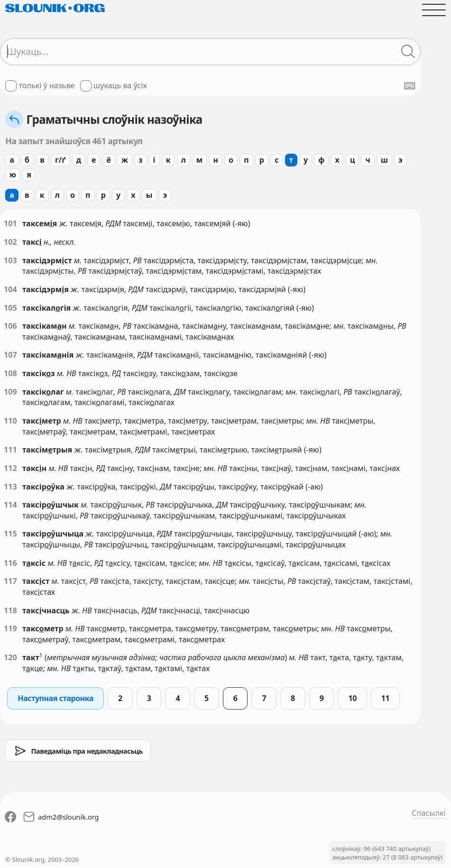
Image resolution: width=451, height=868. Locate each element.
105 (10, 308)
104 (10, 289)
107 (10, 355)
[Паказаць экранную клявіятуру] (410, 86)
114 (10, 505)
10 (352, 698)
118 (10, 610)
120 (10, 657)
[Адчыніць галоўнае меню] (434, 10)
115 (10, 534)
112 (10, 468)
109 (10, 392)
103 (10, 260)
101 (10, 223)
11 (385, 698)
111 (10, 450)
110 (10, 421)
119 (10, 628)
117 (10, 581)
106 (10, 326)
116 (10, 563)
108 (10, 373)
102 (10, 242)
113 (10, 487)
